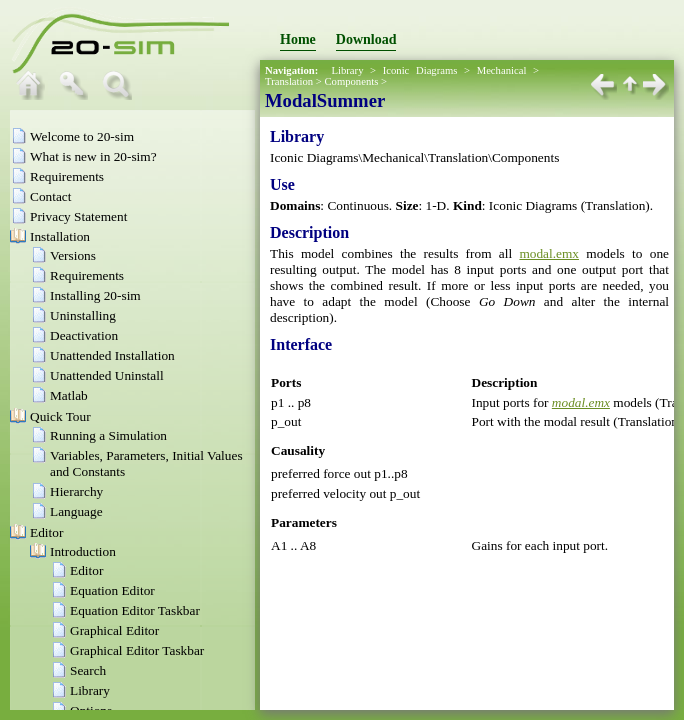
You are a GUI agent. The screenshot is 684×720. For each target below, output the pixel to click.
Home (298, 39)
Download (366, 39)
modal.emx (549, 253)
